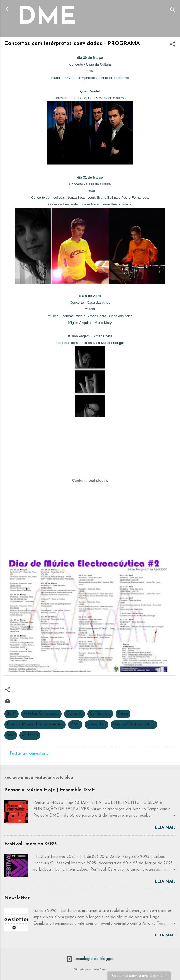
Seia (11, 735)
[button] (172, 45)
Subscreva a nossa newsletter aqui (139, 976)
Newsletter (17, 898)
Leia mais (165, 828)
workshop (30, 735)
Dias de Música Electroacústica (35, 724)
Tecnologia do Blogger (90, 959)
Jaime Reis (97, 724)
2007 (11, 714)
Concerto (75, 714)
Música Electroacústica (134, 724)
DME (47, 18)
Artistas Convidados (41, 714)
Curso (123, 714)
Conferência (100, 714)
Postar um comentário (29, 754)
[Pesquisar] (172, 11)
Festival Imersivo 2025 (30, 844)
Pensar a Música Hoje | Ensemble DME (50, 790)
